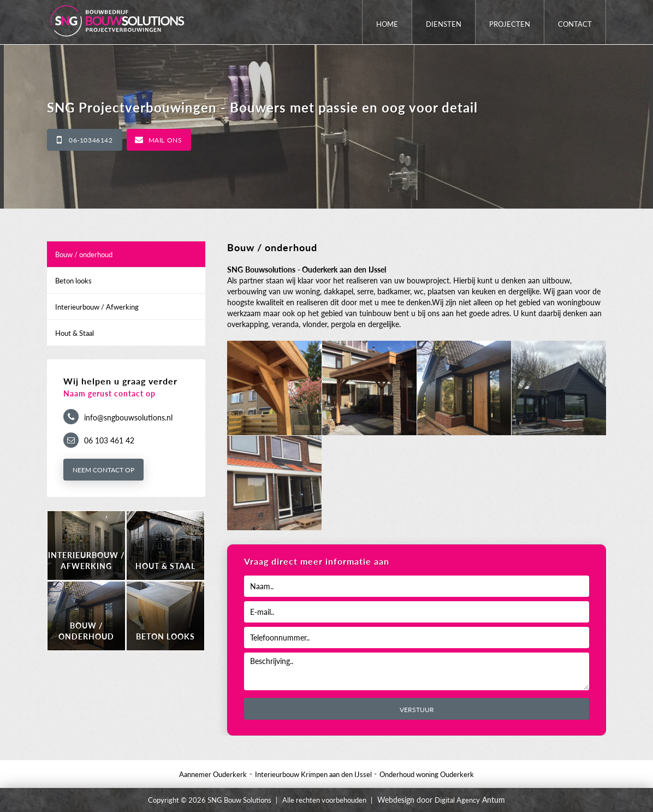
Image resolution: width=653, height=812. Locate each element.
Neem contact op (103, 470)
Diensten (444, 24)
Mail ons (165, 140)
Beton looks (73, 281)
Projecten (510, 24)
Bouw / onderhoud (84, 254)
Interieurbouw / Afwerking (97, 307)
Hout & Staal (75, 333)
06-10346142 (91, 140)
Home (387, 24)
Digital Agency (457, 800)
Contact (575, 24)
